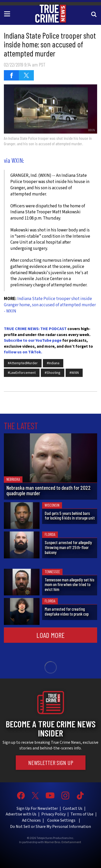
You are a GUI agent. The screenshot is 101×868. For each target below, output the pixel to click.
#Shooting (53, 373)
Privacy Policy (53, 814)
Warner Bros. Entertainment (63, 842)
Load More (50, 635)
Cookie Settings (61, 820)
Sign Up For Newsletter (37, 808)
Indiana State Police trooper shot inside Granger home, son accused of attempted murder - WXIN (50, 305)
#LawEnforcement (22, 373)
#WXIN (74, 373)
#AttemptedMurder (23, 363)
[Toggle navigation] (8, 13)
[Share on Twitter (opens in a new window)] (26, 75)
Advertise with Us (21, 814)
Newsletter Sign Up (51, 763)
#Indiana (53, 363)
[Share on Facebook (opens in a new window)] (11, 75)
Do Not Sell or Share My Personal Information (50, 827)
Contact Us (73, 808)
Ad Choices (31, 820)
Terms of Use (82, 814)
